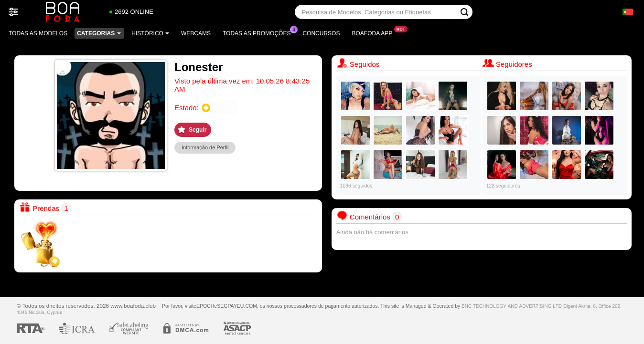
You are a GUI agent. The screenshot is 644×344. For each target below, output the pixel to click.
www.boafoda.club (133, 306)
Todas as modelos (38, 33)
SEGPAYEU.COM (237, 306)
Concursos (321, 33)
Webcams (196, 33)
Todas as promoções (259, 32)
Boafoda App (374, 32)
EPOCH (205, 306)
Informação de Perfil (205, 147)
